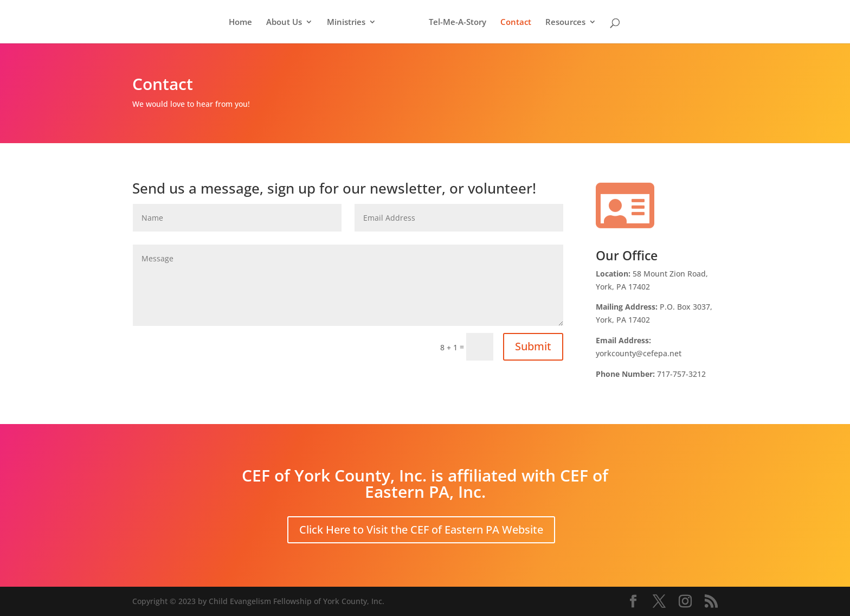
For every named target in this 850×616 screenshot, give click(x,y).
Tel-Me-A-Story (458, 23)
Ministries (346, 23)
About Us (284, 23)
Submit (533, 346)
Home (240, 23)
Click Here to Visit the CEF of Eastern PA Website (421, 530)
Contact (516, 23)
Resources (565, 23)
